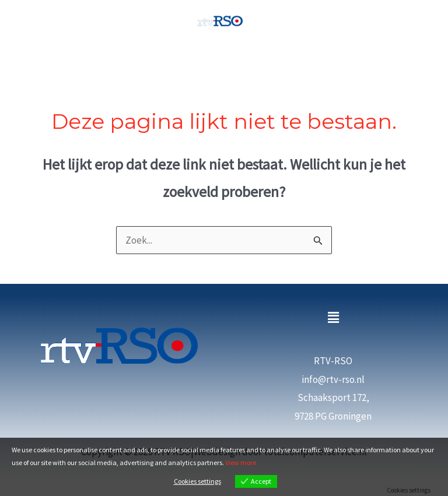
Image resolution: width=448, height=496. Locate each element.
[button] (333, 318)
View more (241, 462)
